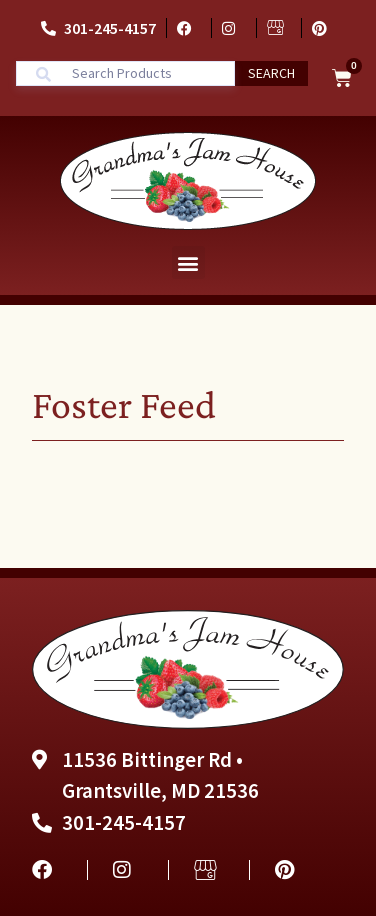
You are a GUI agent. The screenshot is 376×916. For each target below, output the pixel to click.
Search (271, 73)
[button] (188, 262)
